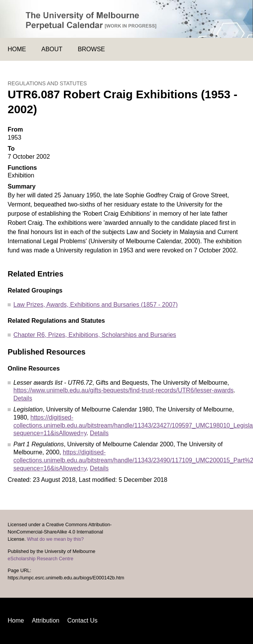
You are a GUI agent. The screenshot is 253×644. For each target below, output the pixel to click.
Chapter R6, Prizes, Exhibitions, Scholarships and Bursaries (95, 335)
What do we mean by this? (55, 539)
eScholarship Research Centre (41, 559)
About (52, 49)
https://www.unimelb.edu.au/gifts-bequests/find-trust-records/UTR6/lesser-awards (123, 390)
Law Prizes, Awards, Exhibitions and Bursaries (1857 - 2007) (95, 305)
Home (17, 49)
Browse (91, 49)
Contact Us (82, 620)
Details (23, 398)
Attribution (46, 620)
